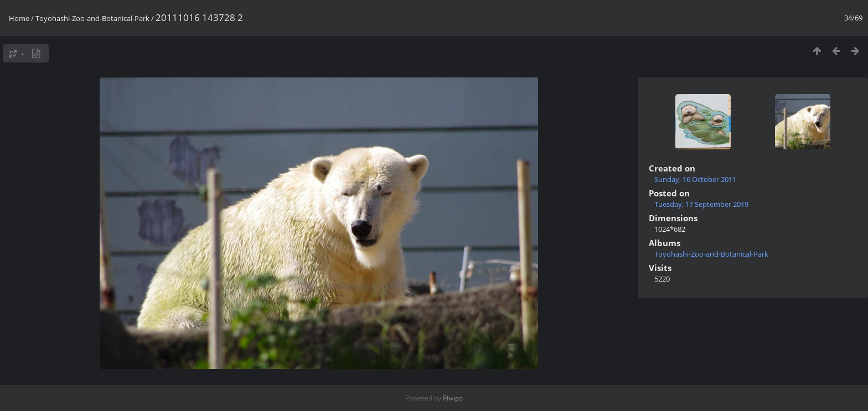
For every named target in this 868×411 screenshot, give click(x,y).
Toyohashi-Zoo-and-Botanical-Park (92, 18)
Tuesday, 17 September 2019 (701, 204)
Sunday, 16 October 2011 (695, 179)
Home (19, 18)
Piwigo (453, 398)
